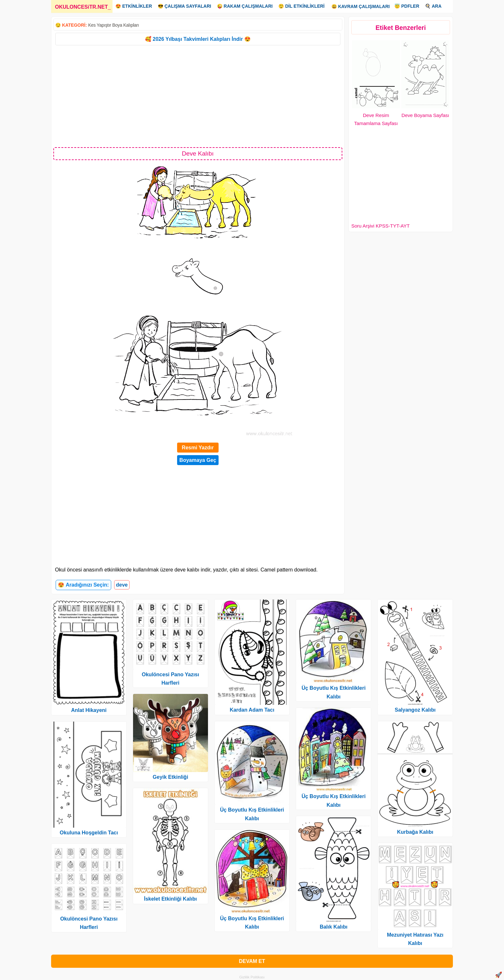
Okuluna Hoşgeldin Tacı (89, 833)
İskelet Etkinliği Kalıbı (171, 899)
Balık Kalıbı (334, 927)
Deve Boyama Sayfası (425, 115)
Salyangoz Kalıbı (415, 710)
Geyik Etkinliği (170, 777)
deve (122, 585)
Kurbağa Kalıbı (415, 832)
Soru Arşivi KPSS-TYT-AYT (380, 226)
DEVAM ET (252, 961)
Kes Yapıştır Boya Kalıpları (113, 25)
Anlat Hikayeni (89, 710)
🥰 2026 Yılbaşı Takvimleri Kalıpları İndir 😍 (198, 39)
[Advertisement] (198, 96)
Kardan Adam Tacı (252, 710)
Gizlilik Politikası (252, 977)
